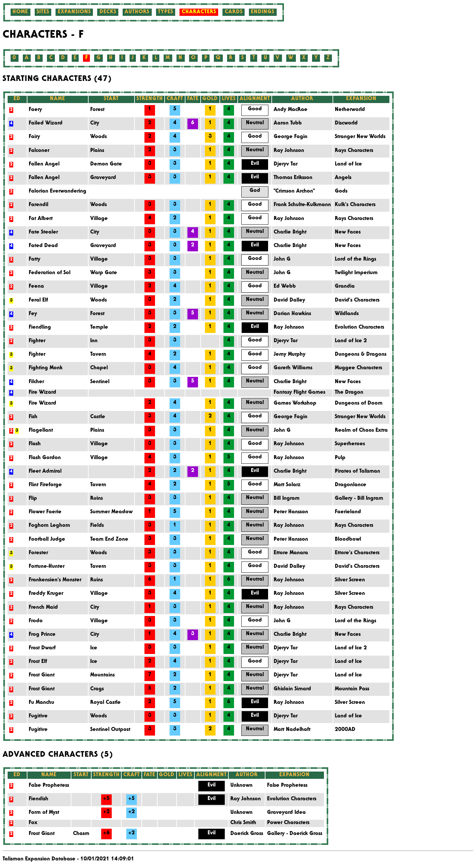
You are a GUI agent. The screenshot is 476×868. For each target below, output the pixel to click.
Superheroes (350, 444)
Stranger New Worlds (360, 137)
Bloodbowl (348, 540)
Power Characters (288, 823)
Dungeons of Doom (359, 404)
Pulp (340, 458)
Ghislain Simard (292, 689)
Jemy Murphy (290, 355)
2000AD (345, 730)
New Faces (348, 233)
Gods (341, 192)
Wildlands (347, 314)
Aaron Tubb (288, 124)
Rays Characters (354, 151)
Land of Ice (348, 164)
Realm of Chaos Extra (361, 431)
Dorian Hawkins (292, 314)
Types (166, 12)
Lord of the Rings (356, 260)
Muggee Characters (358, 368)
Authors (137, 12)
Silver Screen (350, 580)
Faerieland (348, 512)
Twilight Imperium (356, 273)
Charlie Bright (290, 233)
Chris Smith (243, 823)
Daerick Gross (247, 834)
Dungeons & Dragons (361, 355)
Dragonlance (351, 485)
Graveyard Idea (286, 813)
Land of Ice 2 (351, 341)
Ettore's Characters (357, 553)
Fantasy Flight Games (299, 393)
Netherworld (350, 110)
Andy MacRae (291, 110)
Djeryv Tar (286, 164)
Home (20, 12)
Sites (43, 12)
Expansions (74, 12)
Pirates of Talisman (357, 472)
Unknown (241, 786)
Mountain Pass (352, 689)
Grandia (345, 287)
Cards (234, 12)
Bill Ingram (287, 499)
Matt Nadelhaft (292, 730)
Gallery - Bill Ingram (359, 499)
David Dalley (289, 301)
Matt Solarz (287, 485)
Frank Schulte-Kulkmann (302, 205)
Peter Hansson (291, 512)
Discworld (346, 124)
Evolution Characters (359, 328)
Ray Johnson (289, 151)
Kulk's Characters (355, 205)
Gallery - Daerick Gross (295, 834)
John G (282, 260)
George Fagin (291, 137)
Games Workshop (295, 404)
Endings (263, 12)
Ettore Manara (291, 553)
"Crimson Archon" (294, 192)
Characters (199, 12)
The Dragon (349, 393)
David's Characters (357, 301)
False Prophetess (287, 786)
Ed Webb (285, 287)
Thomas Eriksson (293, 178)
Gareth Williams (293, 368)
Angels (343, 178)
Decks (108, 12)
